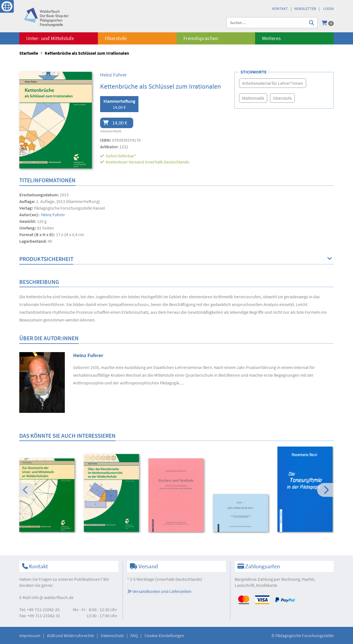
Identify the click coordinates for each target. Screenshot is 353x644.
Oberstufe (116, 38)
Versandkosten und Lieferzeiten (159, 591)
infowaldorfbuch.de (53, 597)
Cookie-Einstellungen (164, 635)
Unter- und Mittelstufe (50, 38)
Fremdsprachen (201, 38)
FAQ (134, 635)
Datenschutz (112, 635)
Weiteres (271, 38)
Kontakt (280, 9)
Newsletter (305, 9)
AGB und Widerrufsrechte (70, 635)
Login (328, 9)
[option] (48, 496)
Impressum (30, 635)
